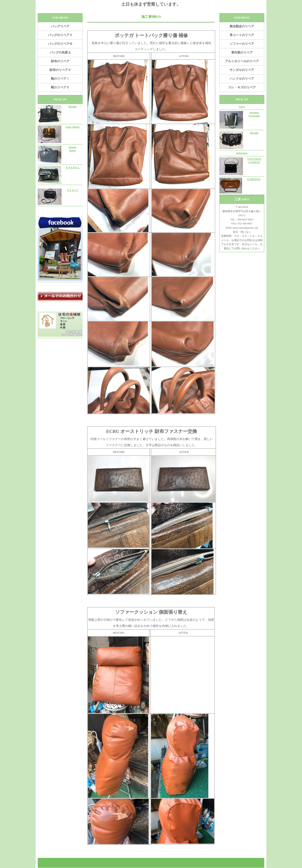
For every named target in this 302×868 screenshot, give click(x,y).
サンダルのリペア (242, 70)
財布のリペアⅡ (60, 70)
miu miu (254, 133)
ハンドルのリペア (242, 79)
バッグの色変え (60, 52)
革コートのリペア (242, 35)
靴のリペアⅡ (60, 87)
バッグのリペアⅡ (60, 35)
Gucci (242, 107)
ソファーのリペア (242, 44)
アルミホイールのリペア (242, 61)
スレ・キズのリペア (242, 87)
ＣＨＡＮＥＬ (73, 167)
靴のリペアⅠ (60, 79)
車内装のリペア (242, 52)
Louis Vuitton (72, 127)
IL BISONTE (254, 179)
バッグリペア (60, 26)
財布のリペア (60, 61)
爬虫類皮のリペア (242, 26)
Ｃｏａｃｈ (73, 190)
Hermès (73, 107)
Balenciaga (242, 153)
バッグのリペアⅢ (60, 44)
